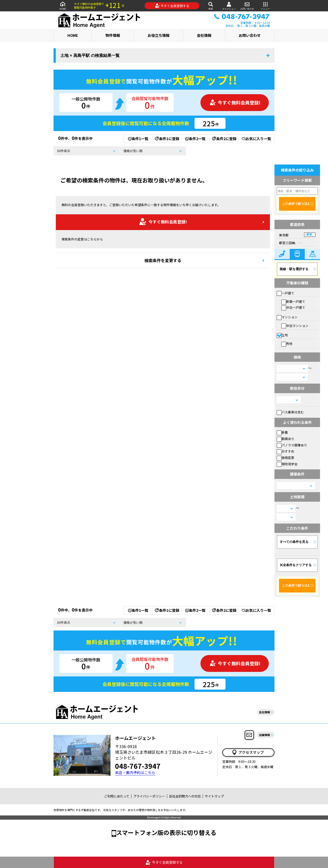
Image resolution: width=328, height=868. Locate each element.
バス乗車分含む (290, 412)
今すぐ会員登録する (172, 6)
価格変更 (286, 458)
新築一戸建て (293, 301)
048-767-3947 (138, 766)
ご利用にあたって (117, 796)
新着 (282, 432)
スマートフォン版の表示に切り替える (166, 832)
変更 (309, 235)
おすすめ (286, 451)
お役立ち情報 (159, 35)
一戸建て (286, 293)
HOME (63, 6)
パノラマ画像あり (292, 445)
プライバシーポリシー (149, 796)
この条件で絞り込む (296, 204)
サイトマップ (214, 796)
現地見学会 (287, 464)
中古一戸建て (293, 307)
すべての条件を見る (294, 542)
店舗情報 (264, 735)
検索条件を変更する (163, 260)
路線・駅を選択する (294, 269)
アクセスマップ (248, 752)
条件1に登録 (167, 139)
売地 (287, 344)
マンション (287, 317)
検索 (211, 6)
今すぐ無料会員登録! (235, 102)
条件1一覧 (138, 139)
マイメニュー (229, 6)
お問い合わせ (247, 6)
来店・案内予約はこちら (135, 773)
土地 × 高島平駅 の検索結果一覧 (90, 56)
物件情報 (113, 35)
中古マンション (295, 326)
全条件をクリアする (296, 565)
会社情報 (204, 35)
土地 (282, 335)
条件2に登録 (224, 139)
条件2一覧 (195, 139)
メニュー (265, 6)
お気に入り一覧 (256, 139)
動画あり (286, 439)
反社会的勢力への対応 (185, 796)
